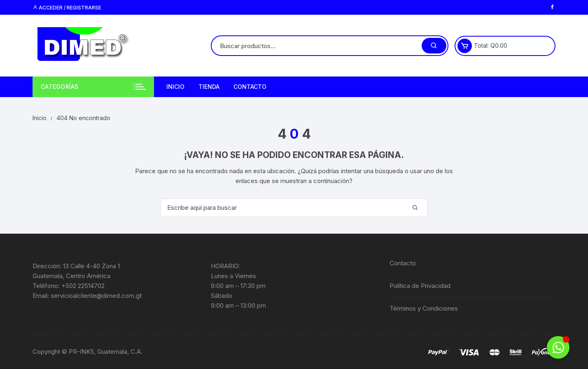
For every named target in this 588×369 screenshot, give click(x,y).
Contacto (250, 87)
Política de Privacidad (420, 286)
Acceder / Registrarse (67, 8)
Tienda (209, 87)
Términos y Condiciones (424, 308)
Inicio (175, 87)
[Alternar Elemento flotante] (558, 347)
